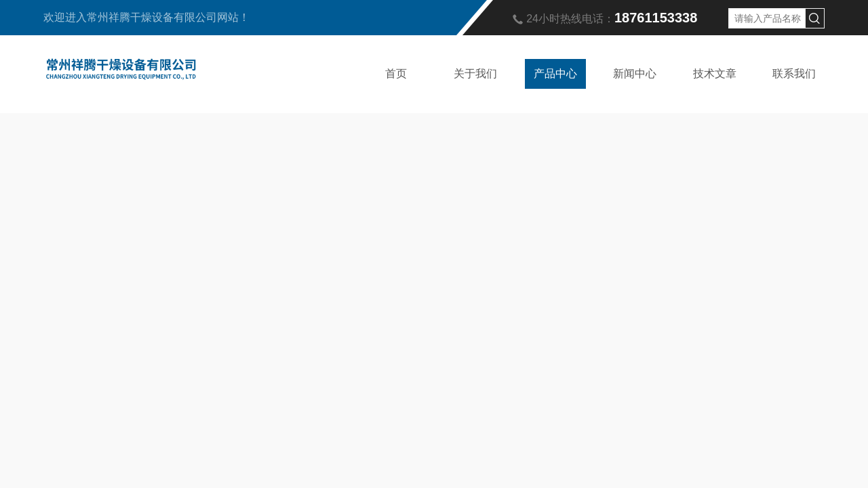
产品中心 (555, 74)
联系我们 (794, 74)
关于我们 (475, 74)
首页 (396, 74)
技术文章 (715, 74)
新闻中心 (635, 74)
